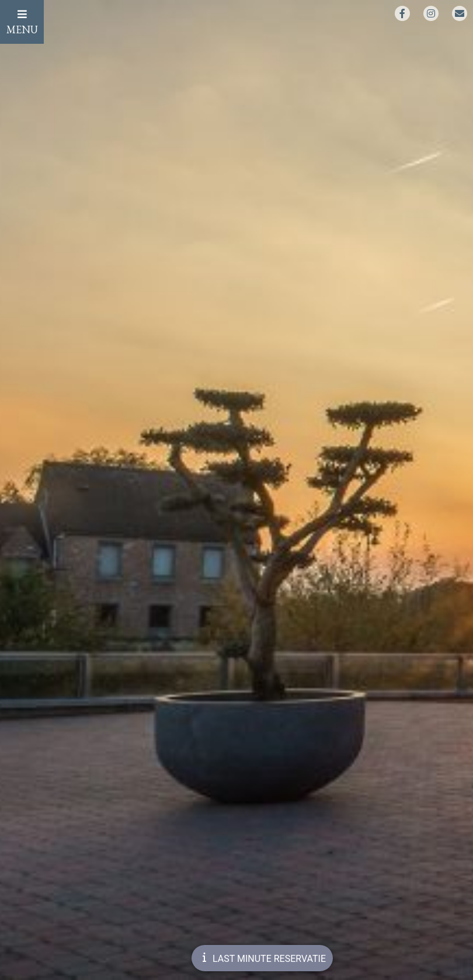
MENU (22, 22)
